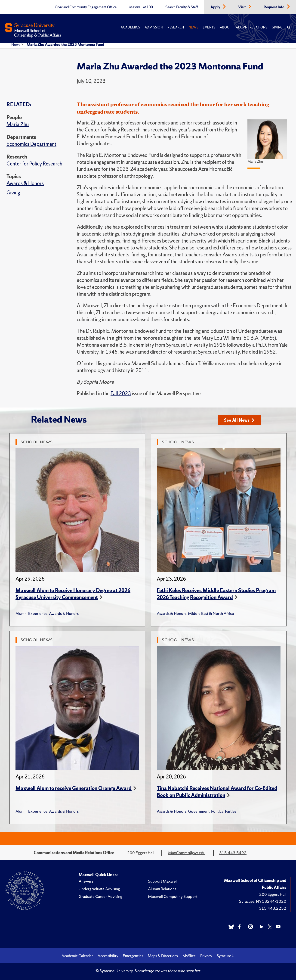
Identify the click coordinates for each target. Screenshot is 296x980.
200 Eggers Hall (273, 894)
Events (209, 27)
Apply (216, 7)
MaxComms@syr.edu (187, 853)
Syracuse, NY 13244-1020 (263, 901)
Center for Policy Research (34, 164)
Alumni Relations (251, 27)
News (193, 27)
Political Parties (224, 811)
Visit (242, 7)
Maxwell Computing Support (173, 896)
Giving (277, 27)
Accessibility (108, 956)
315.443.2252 (273, 908)
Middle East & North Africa (211, 613)
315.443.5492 (233, 853)
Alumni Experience (31, 613)
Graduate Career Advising (100, 896)
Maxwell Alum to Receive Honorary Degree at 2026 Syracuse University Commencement (73, 594)
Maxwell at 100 (141, 7)
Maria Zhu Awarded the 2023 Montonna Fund (65, 44)
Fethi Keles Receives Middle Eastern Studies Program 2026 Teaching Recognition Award (216, 594)
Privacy (206, 956)
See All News (239, 420)
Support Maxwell (163, 881)
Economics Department (31, 144)
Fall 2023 (121, 394)
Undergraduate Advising (99, 889)
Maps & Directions (163, 956)
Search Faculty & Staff (182, 7)
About (226, 27)
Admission (154, 27)
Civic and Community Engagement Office (86, 7)
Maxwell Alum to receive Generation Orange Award (74, 788)
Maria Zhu (18, 124)
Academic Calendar (77, 956)
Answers (86, 881)
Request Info (274, 7)
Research (176, 27)
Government (199, 811)
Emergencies (133, 956)
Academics (130, 27)
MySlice (189, 956)
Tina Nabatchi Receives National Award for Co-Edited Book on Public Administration (217, 792)
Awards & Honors (25, 183)
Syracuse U (226, 956)
